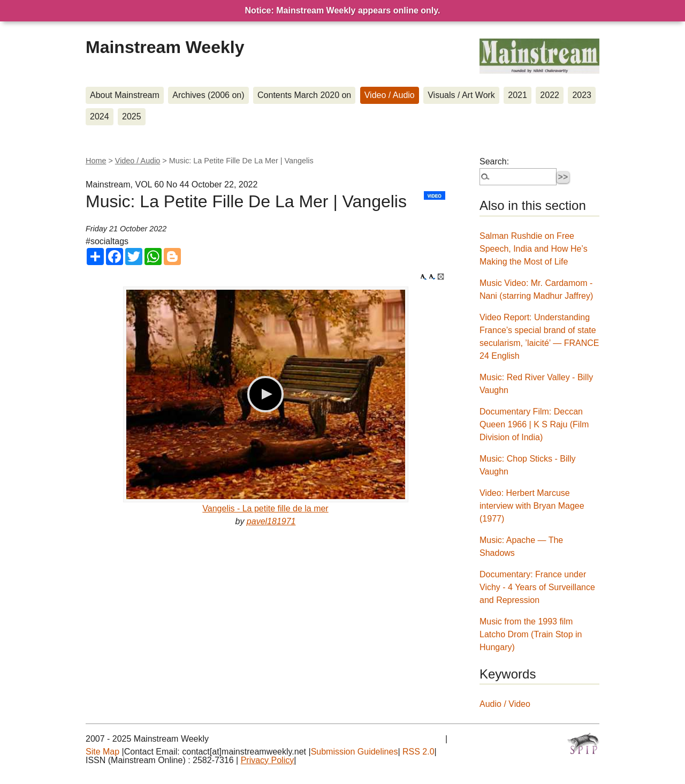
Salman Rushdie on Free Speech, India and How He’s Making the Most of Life (534, 249)
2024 (100, 116)
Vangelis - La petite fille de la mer (265, 508)
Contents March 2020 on (304, 95)
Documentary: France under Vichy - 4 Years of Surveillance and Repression (537, 587)
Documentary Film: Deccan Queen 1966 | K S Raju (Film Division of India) (534, 424)
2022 (550, 95)
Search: (494, 161)
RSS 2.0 (418, 752)
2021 (517, 95)
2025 (132, 116)
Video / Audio (390, 95)
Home (96, 161)
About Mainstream (125, 95)
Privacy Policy (268, 760)
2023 (582, 95)
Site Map (102, 752)
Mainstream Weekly (165, 47)
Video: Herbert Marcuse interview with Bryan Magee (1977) (532, 506)
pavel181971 (271, 521)
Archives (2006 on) (208, 95)
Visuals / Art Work (461, 95)
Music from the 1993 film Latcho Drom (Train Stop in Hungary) (531, 634)
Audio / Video (505, 704)
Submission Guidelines (355, 752)
